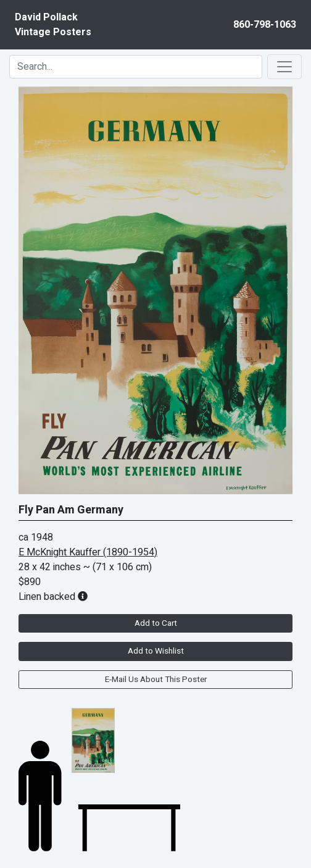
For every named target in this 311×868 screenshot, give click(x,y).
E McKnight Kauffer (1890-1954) (88, 552)
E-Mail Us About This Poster (156, 680)
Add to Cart (156, 623)
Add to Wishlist (156, 651)
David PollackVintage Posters (53, 25)
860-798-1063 (265, 25)
